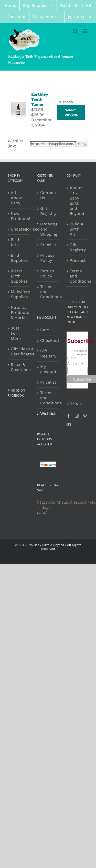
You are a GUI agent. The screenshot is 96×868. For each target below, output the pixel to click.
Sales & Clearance (21, 367)
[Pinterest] (85, 416)
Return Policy (47, 273)
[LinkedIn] (69, 424)
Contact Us (48, 195)
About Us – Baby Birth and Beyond (77, 201)
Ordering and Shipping (48, 229)
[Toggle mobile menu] (86, 31)
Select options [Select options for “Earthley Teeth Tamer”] (71, 112)
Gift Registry (48, 211)
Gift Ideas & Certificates (22, 351)
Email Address (75, 361)
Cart (45, 330)
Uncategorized (25, 229)
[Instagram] (77, 416)
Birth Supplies (19, 258)
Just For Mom (16, 333)
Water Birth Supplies (19, 276)
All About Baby (17, 198)
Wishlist (48, 413)
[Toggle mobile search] (75, 31)
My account (48, 369)
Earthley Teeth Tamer (40, 99)
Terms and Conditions (48, 292)
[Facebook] (69, 416)
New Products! (20, 216)
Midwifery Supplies (20, 294)
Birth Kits (16, 242)
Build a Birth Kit (76, 229)
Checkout (48, 340)
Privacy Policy (47, 258)
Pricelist (48, 245)
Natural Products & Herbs (20, 312)
